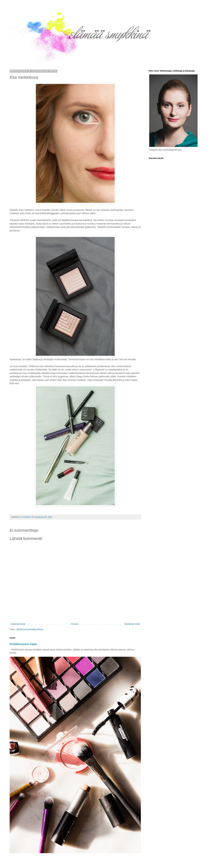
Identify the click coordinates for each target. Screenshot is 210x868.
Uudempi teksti (18, 624)
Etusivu (75, 624)
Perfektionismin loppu (23, 644)
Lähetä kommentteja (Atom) (29, 629)
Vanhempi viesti (132, 624)
